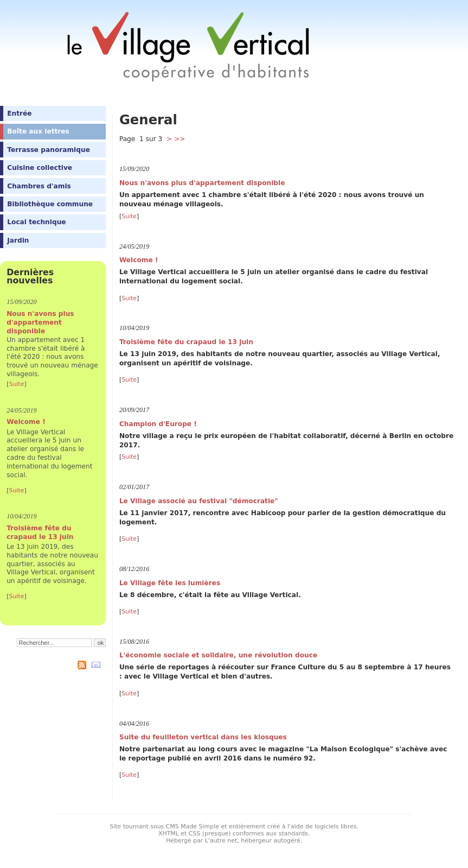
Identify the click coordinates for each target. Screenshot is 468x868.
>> (179, 139)
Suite (16, 384)
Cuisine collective (40, 168)
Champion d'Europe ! (158, 424)
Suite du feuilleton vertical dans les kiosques (203, 737)
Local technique (36, 222)
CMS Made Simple (193, 826)
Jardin (18, 240)
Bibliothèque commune (50, 204)
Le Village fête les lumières (170, 583)
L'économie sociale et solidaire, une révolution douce (218, 655)
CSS (195, 834)
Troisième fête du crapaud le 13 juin (40, 533)
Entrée (19, 113)
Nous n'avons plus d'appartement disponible (40, 322)
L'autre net (221, 841)
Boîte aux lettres (38, 131)
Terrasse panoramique (49, 150)
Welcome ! (26, 422)
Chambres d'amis (39, 186)
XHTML (169, 834)
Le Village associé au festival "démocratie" (199, 501)
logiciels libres (335, 826)
